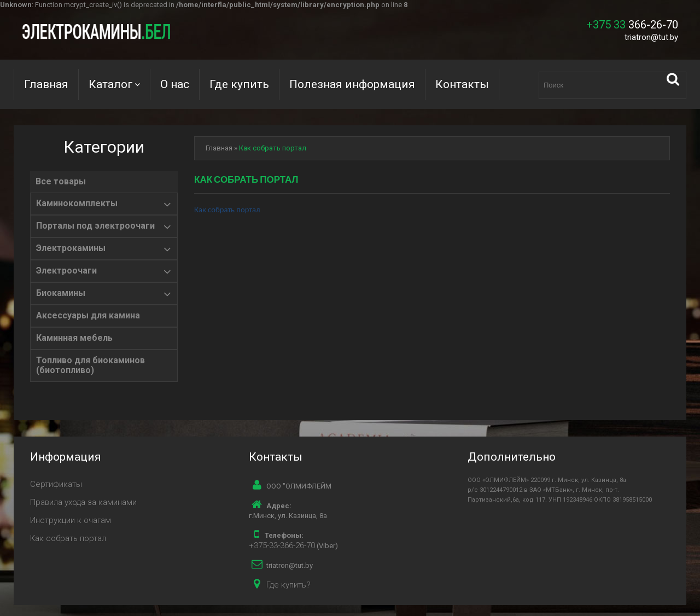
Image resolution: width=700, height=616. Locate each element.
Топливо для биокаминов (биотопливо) (91, 365)
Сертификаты (56, 484)
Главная (46, 84)
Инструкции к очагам (71, 520)
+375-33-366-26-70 (282, 545)
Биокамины (61, 293)
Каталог (111, 84)
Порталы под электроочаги (95, 226)
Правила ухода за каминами (83, 502)
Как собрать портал (273, 148)
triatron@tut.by (651, 37)
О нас (175, 84)
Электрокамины (71, 248)
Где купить (239, 84)
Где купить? (288, 585)
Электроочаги (66, 271)
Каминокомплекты (77, 204)
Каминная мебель (74, 338)
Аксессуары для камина (88, 316)
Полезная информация (352, 84)
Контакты (462, 84)
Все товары (61, 182)
